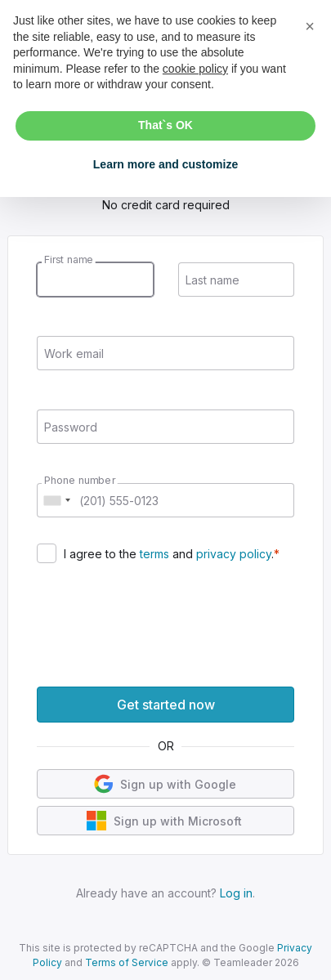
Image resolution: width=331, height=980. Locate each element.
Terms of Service (127, 962)
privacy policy (234, 554)
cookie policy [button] (195, 69)
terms (154, 554)
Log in (236, 893)
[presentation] (161, 620)
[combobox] (56, 500)
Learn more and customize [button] (165, 164)
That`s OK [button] (165, 125)
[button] (310, 26)
